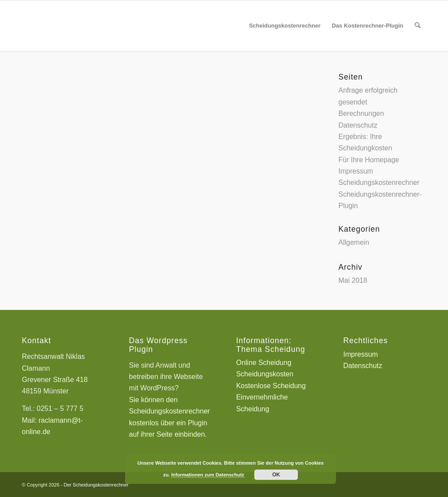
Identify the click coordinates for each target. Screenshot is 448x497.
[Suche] (418, 26)
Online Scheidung (264, 363)
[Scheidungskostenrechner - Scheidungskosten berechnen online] (87, 26)
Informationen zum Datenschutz (208, 475)
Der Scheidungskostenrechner (96, 485)
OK (276, 475)
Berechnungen (361, 113)
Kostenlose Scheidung (271, 386)
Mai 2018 (353, 280)
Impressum (356, 171)
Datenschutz (358, 125)
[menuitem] (285, 26)
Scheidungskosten (265, 374)
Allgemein (354, 242)
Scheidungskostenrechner (379, 182)
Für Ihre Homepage (369, 160)
